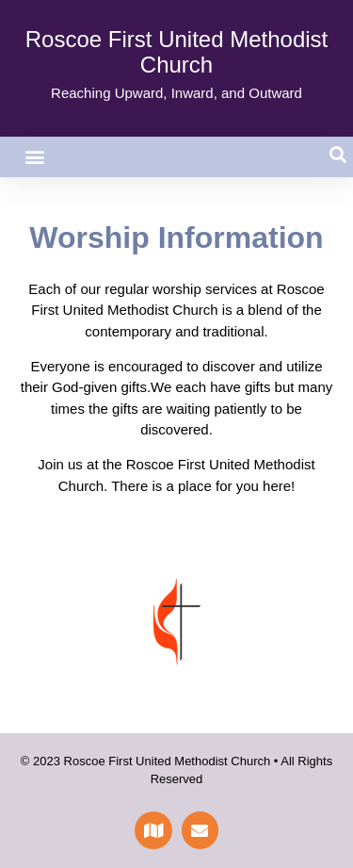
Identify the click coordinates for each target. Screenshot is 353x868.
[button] (34, 157)
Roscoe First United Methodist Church (176, 52)
